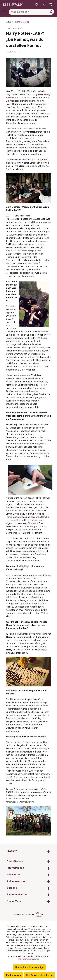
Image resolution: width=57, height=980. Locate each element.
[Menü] (4, 12)
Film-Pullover (32, 520)
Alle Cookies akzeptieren (39, 975)
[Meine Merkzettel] (36, 4)
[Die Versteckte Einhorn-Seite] (39, 914)
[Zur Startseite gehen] (13, 4)
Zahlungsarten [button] (28, 881)
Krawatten (15, 520)
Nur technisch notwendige (29, 967)
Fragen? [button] (28, 851)
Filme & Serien (13, 52)
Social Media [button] (28, 901)
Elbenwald (33, 523)
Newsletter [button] (28, 875)
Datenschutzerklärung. (29, 959)
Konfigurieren (14, 975)
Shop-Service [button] (28, 861)
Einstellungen (44, 951)
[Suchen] (51, 12)
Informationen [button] (28, 868)
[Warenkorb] (50, 4)
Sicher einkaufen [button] (28, 895)
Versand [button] (28, 888)
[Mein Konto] (43, 4)
